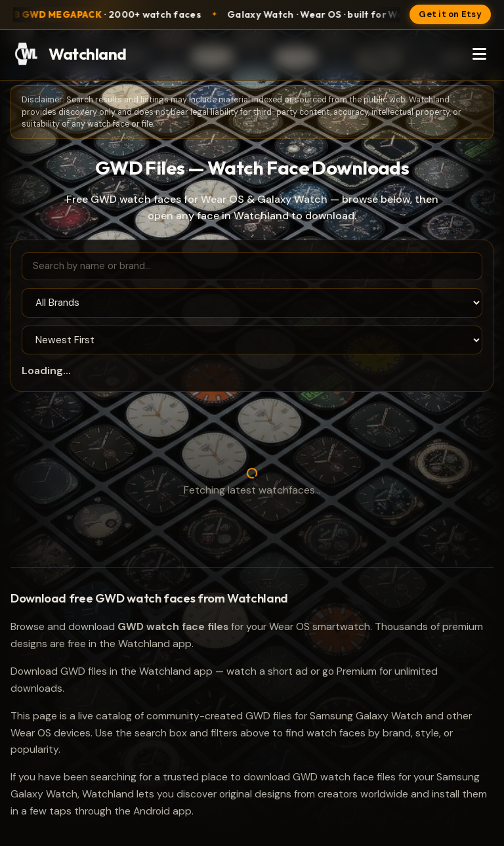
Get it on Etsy (450, 14)
